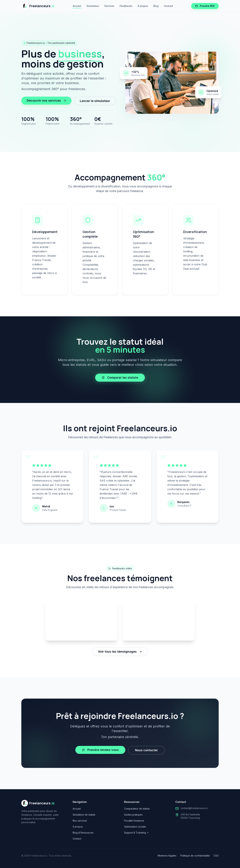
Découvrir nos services (46, 101)
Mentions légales (167, 856)
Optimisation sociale (135, 827)
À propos (143, 6)
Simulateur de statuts (84, 815)
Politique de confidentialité (195, 856)
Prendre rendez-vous (100, 750)
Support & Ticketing (136, 833)
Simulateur (93, 6)
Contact (168, 6)
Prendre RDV (205, 6)
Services (109, 6)
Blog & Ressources (83, 833)
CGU (216, 856)
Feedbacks (126, 6)
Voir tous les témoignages (120, 652)
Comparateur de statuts (137, 809)
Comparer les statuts (120, 378)
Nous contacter (146, 750)
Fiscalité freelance (134, 821)
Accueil (77, 6)
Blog (156, 6)
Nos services (80, 821)
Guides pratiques (133, 815)
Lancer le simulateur (95, 101)
